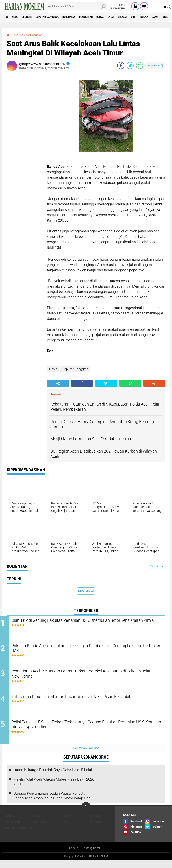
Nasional (40, 829)
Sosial (125, 17)
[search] (76, 6)
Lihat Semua (86, 591)
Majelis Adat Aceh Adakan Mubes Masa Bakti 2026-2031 (54, 789)
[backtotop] (86, 813)
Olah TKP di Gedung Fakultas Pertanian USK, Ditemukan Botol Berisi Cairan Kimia (88, 624)
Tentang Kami (92, 855)
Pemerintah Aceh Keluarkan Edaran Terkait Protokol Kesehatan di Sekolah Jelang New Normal (90, 678)
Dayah (37, 823)
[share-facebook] (121, 65)
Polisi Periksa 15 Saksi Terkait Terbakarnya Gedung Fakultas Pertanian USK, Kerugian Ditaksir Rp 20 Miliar (87, 733)
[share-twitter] (130, 65)
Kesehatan (86, 17)
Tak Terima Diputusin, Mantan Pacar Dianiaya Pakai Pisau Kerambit (84, 706)
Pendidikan (107, 17)
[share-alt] (58, 383)
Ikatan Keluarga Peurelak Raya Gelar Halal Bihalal (53, 777)
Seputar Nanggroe (59, 17)
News (19, 17)
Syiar (139, 17)
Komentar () (155, 65)
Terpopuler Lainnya (86, 755)
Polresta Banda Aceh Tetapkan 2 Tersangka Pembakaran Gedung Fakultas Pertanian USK (83, 651)
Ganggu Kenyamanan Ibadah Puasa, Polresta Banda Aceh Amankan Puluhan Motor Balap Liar (52, 803)
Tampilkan (157, 566)
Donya (66, 823)
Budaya (10, 823)
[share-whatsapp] (140, 65)
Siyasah (154, 17)
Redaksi (74, 855)
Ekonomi (34, 17)
